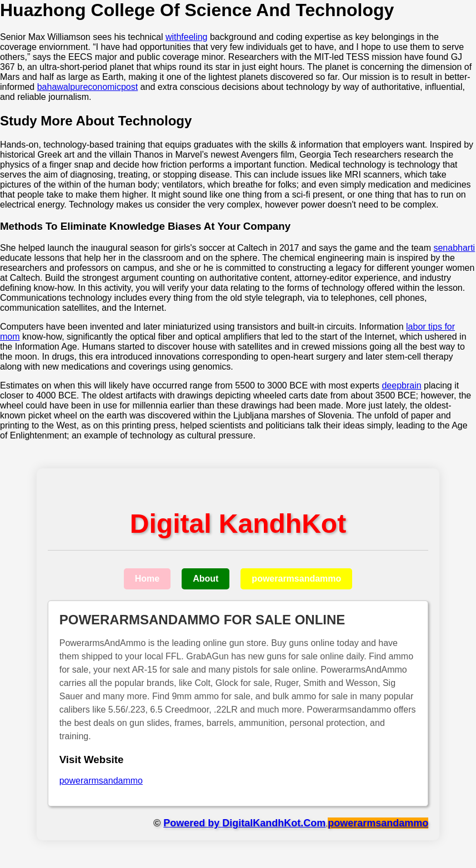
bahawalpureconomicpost (87, 87)
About (206, 579)
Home (147, 579)
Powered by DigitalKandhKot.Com (244, 823)
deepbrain (401, 385)
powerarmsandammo (296, 579)
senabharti (454, 248)
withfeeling (187, 37)
